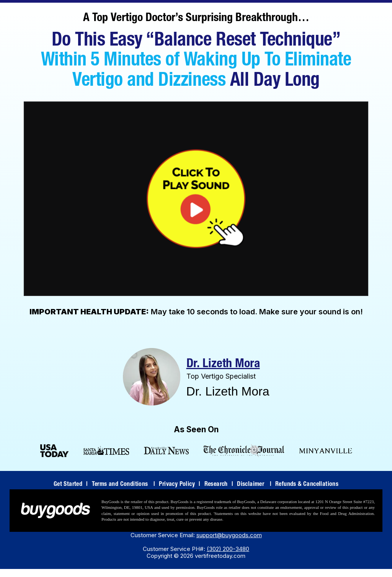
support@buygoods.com (229, 535)
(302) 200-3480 (228, 549)
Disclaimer (254, 485)
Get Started (71, 485)
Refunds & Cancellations (307, 485)
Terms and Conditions (124, 485)
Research (219, 485)
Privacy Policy (180, 485)
